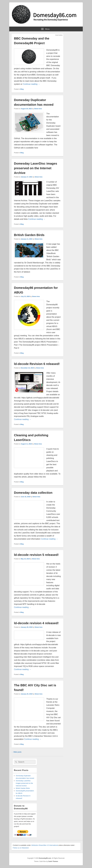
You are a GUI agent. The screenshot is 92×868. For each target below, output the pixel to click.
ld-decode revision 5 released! (36, 555)
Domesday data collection (33, 493)
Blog (22, 89)
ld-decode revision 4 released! (36, 623)
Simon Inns (38, 109)
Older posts (17, 752)
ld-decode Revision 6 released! (37, 364)
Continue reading (31, 84)
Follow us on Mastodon (21, 848)
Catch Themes (53, 861)
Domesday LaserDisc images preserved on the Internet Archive (36, 168)
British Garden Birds (29, 235)
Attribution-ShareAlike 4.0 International (45, 845)
